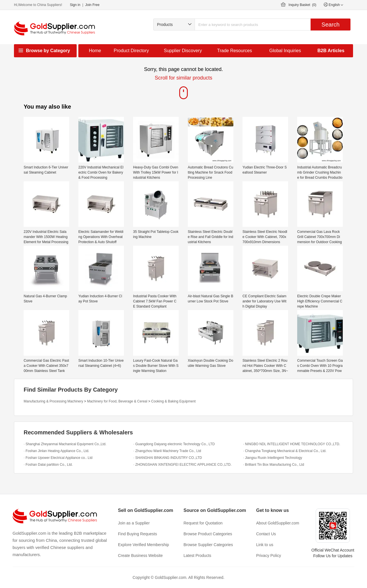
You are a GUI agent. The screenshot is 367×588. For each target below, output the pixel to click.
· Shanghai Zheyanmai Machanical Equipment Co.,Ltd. (65, 444)
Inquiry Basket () (302, 5)
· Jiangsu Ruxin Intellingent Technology (273, 458)
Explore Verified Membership (143, 545)
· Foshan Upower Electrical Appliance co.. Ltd (58, 458)
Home (95, 51)
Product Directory (131, 51)
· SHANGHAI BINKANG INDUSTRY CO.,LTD (168, 458)
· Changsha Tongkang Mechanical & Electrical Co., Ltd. (285, 451)
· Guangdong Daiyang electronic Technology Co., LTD (174, 444)
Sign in (75, 5)
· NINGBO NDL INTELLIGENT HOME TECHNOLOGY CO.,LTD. (292, 444)
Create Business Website (140, 556)
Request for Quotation (203, 523)
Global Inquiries (285, 51)
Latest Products (197, 556)
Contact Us (266, 534)
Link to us (265, 545)
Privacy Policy (269, 556)
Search (330, 25)
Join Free (92, 5)
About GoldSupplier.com (278, 523)
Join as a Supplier (134, 523)
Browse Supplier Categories (208, 545)
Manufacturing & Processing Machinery (53, 401)
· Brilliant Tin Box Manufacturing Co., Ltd (274, 465)
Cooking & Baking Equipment (174, 401)
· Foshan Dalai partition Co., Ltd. (48, 465)
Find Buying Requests (137, 534)
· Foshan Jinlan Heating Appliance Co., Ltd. (56, 451)
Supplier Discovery (183, 51)
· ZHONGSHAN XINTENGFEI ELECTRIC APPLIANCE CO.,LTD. (183, 465)
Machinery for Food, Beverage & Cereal (117, 401)
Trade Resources (235, 51)
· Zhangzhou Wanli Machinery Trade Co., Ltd (167, 451)
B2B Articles (331, 51)
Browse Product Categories (208, 534)
